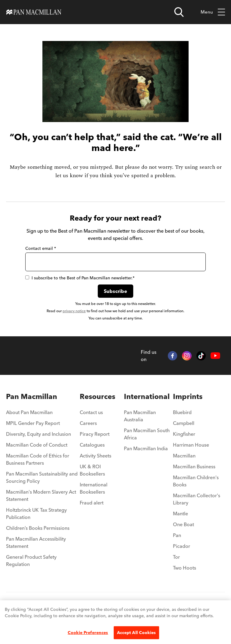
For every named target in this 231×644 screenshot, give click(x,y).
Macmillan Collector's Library (197, 499)
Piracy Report (95, 434)
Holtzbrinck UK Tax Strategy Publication (36, 514)
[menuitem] (43, 397)
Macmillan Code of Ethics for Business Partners (38, 459)
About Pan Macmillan (29, 412)
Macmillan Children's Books (196, 481)
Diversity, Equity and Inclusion (38, 434)
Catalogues (92, 445)
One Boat (183, 524)
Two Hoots (185, 568)
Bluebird (182, 412)
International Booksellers (94, 488)
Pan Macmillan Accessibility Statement (36, 542)
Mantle (180, 514)
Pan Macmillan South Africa (147, 434)
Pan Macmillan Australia (140, 416)
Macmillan (184, 456)
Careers (88, 423)
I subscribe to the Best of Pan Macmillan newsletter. (80, 278)
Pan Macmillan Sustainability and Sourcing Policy (42, 477)
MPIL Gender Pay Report (33, 423)
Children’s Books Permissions (38, 528)
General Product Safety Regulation (31, 561)
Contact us (91, 412)
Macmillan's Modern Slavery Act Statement (41, 495)
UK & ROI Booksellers (92, 470)
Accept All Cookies (137, 633)
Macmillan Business (194, 467)
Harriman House (191, 445)
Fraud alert (92, 503)
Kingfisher (184, 434)
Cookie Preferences (88, 633)
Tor (176, 557)
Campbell (184, 423)
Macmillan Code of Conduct (37, 445)
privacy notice (74, 311)
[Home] (34, 12)
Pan (177, 535)
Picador (182, 546)
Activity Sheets (95, 456)
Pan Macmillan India (146, 448)
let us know (69, 176)
